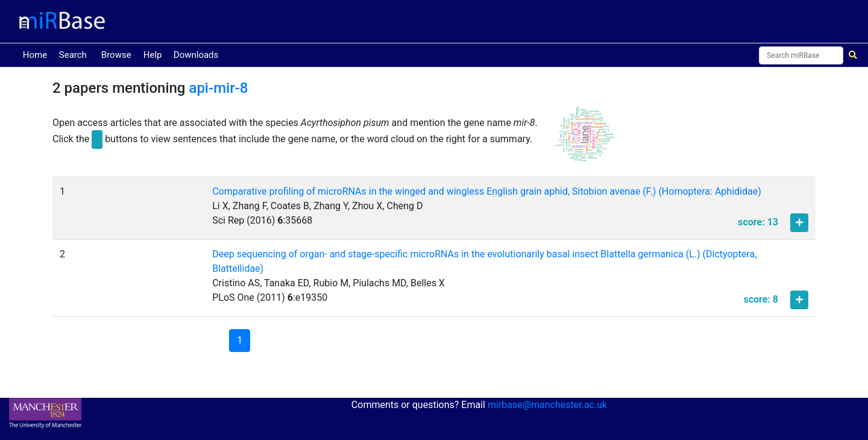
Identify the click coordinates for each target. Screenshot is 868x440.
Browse (116, 55)
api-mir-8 (218, 88)
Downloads (196, 55)
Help (153, 55)
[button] (585, 139)
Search (73, 55)
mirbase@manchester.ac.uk (547, 405)
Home (37, 54)
